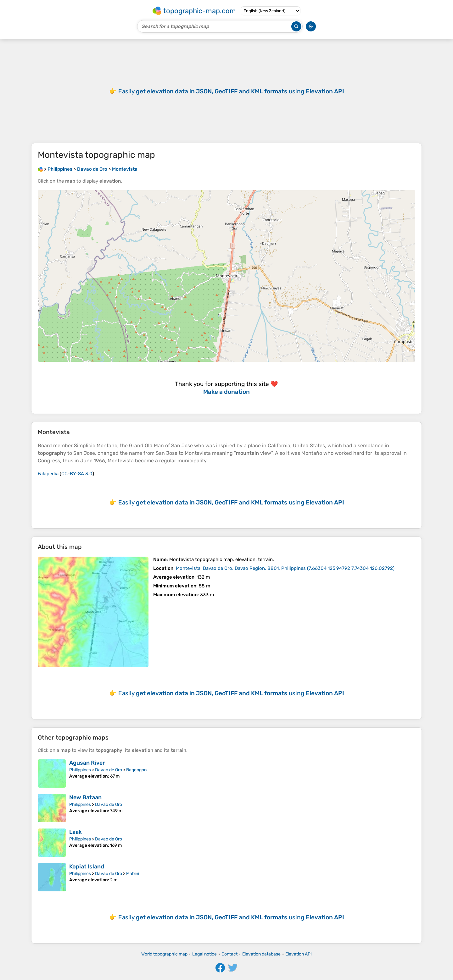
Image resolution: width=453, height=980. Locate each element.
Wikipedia (48, 474)
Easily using (231, 91)
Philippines (80, 770)
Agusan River (87, 763)
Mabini (133, 874)
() (285, 568)
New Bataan (85, 797)
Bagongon (136, 770)
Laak (75, 832)
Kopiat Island (87, 867)
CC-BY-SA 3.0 (77, 474)
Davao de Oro (109, 770)
